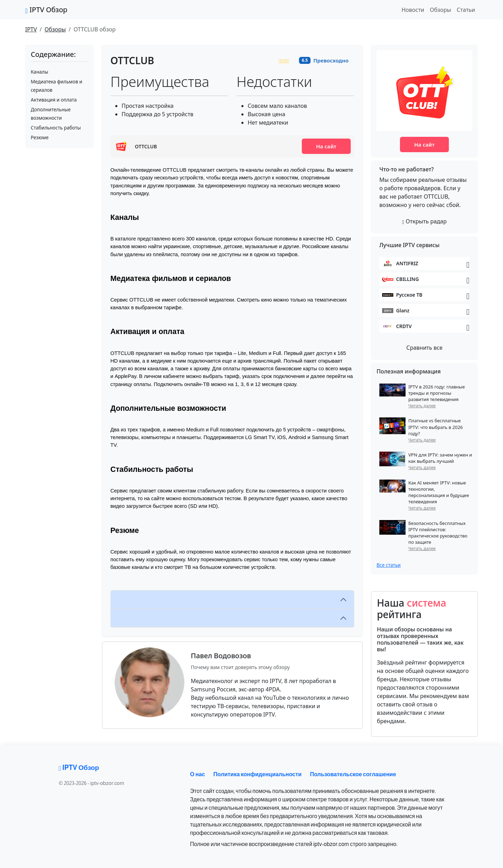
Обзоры (441, 10)
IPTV (31, 29)
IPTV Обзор (46, 10)
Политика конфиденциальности (258, 774)
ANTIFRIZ (407, 263)
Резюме (40, 137)
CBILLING (407, 279)
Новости (413, 10)
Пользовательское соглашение (353, 774)
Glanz (403, 310)
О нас (198, 774)
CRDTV (404, 326)
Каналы (39, 72)
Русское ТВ (409, 295)
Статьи (466, 10)
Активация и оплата (54, 100)
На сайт (326, 146)
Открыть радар (424, 221)
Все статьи (389, 565)
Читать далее (422, 406)
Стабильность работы (56, 128)
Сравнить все (424, 348)
